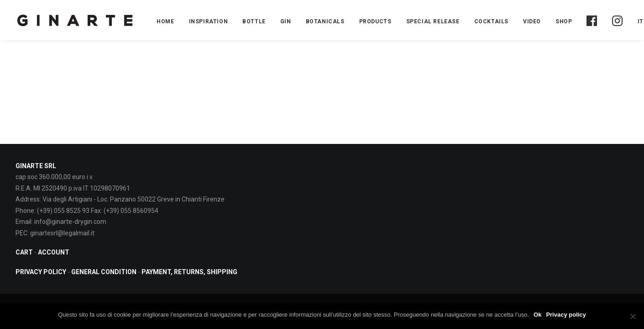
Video (532, 21)
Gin (286, 21)
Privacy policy (566, 315)
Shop (564, 21)
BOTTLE (254, 21)
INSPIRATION (209, 21)
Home (165, 21)
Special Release (433, 21)
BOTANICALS (325, 21)
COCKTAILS (491, 21)
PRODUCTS (375, 21)
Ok (537, 315)
